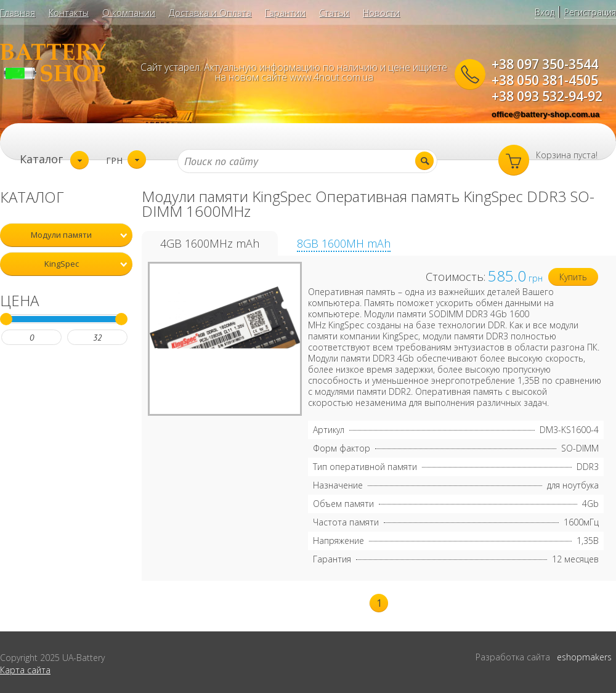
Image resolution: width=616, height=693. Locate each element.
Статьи (334, 12)
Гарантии (285, 12)
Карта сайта (25, 670)
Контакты (69, 12)
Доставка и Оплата (210, 12)
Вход (545, 12)
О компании (129, 12)
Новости (381, 12)
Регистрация (590, 12)
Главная (18, 12)
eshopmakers (584, 657)
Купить (573, 277)
